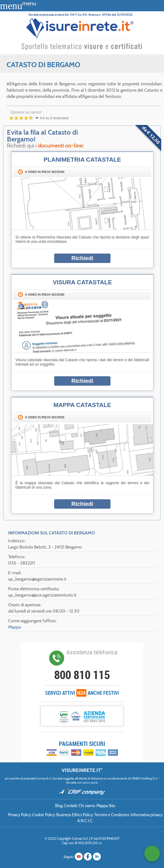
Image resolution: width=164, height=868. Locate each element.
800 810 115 (82, 675)
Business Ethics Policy (75, 815)
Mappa (15, 627)
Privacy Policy (20, 815)
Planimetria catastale (82, 160)
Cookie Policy (44, 815)
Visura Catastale (82, 282)
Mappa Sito (106, 806)
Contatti (71, 806)
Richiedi (82, 258)
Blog (59, 806)
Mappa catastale (82, 405)
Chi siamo (87, 806)
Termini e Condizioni (112, 815)
